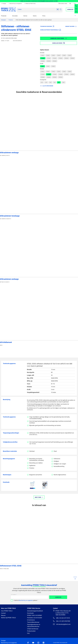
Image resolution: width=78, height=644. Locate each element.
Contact (3, 613)
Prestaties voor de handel (35, 618)
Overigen (4, 4)
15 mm (55, 74)
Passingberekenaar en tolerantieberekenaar (34, 625)
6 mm (64, 55)
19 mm (60, 58)
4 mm (53, 55)
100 (63, 82)
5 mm (59, 55)
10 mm (43, 58)
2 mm (42, 55)
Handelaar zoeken (63, 4)
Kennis (35, 16)
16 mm (55, 58)
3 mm (48, 55)
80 (59, 82)
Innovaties (15, 16)
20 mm (66, 58)
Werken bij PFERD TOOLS (30, 4)
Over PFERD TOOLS (7, 611)
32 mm (43, 61)
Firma (44, 16)
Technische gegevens (47, 26)
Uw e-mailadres (13, 595)
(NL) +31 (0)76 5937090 (62, 621)
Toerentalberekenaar (33, 622)
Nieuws (3, 615)
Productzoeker (31, 631)
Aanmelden (58, 597)
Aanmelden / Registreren (59, 38)
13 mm (49, 58)
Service (25, 16)
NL (74, 4)
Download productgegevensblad (51, 30)
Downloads (30, 613)
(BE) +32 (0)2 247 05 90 (61, 618)
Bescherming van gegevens (26, 600)
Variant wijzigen (71, 26)
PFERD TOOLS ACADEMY (35, 615)
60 (55, 82)
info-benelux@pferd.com (62, 624)
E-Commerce (31, 620)
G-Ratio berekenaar (33, 629)
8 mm (70, 55)
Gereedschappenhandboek (35, 611)
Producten (4, 16)
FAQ (28, 633)
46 (50, 82)
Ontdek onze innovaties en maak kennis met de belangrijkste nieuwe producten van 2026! (39, 1)
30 (46, 82)
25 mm (72, 58)
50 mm (55, 61)
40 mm (49, 61)
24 (42, 82)
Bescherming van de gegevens (15, 4)
